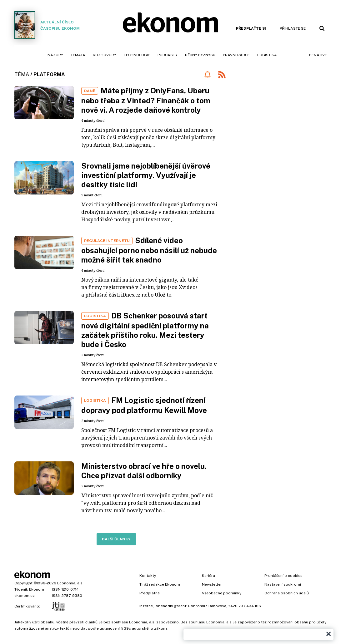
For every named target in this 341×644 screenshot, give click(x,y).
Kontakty (148, 576)
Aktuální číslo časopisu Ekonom (47, 25)
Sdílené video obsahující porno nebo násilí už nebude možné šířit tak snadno (149, 250)
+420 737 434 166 (245, 606)
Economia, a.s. (70, 583)
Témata (78, 55)
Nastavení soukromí (283, 584)
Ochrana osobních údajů (287, 593)
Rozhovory (105, 55)
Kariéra (208, 576)
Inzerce (146, 606)
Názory (55, 55)
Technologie (137, 55)
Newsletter (212, 584)
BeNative (318, 55)
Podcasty (168, 55)
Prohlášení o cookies (283, 576)
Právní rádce (236, 55)
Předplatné (150, 593)
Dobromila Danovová (207, 606)
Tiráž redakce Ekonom (160, 584)
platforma (49, 74)
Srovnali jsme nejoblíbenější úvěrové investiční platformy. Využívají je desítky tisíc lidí (146, 175)
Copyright (23, 583)
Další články (116, 539)
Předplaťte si (251, 28)
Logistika (267, 55)
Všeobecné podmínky (222, 593)
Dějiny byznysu (200, 55)
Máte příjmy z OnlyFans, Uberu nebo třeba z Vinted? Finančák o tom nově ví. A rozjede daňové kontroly (146, 100)
